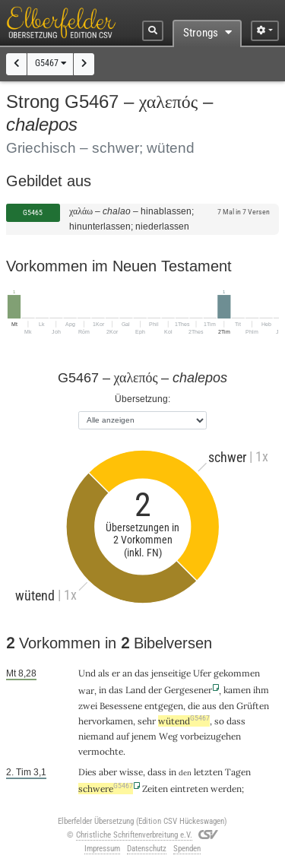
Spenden (187, 849)
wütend (184, 721)
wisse (131, 772)
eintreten (189, 789)
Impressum (102, 849)
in (103, 690)
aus (209, 706)
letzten (208, 772)
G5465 (33, 212)
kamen (237, 690)
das (142, 673)
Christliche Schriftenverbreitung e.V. (134, 835)
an (127, 673)
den (226, 706)
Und (87, 673)
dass (236, 721)
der (155, 690)
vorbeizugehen (211, 736)
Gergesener (188, 690)
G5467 (51, 63)
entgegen (164, 706)
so (219, 721)
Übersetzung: (142, 399)
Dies (87, 772)
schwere (106, 789)
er (116, 673)
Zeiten (155, 789)
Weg (168, 736)
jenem (144, 736)
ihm (261, 690)
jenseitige (171, 673)
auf (123, 736)
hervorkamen (106, 721)
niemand (96, 736)
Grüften (253, 706)
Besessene (121, 706)
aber (108, 772)
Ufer (202, 673)
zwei (88, 706)
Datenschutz (147, 849)
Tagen (238, 772)
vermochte (101, 751)
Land (136, 690)
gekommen (237, 673)
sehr (147, 721)
